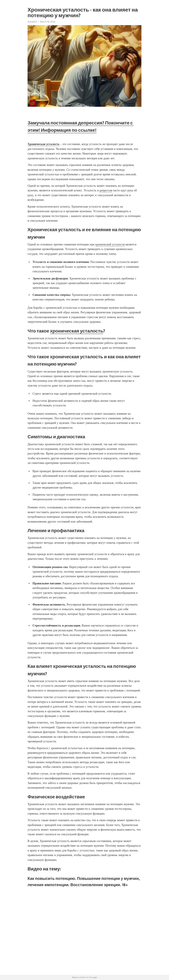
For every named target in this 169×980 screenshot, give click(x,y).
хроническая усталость (77, 331)
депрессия (106, 190)
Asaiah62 (32, 22)
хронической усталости (110, 244)
